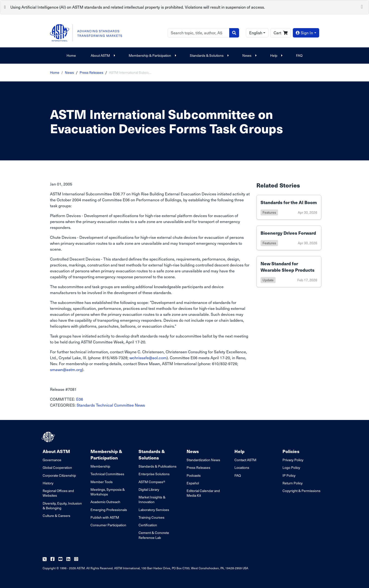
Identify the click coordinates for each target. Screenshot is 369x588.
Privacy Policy (293, 460)
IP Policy (289, 475)
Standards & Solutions (209, 55)
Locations (242, 467)
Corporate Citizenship (59, 475)
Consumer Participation (108, 525)
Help (276, 55)
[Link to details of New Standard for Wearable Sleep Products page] (289, 272)
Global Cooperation (57, 467)
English (256, 33)
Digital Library (149, 489)
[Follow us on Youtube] (60, 559)
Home (71, 55)
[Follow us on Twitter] (45, 559)
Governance (52, 460)
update (268, 280)
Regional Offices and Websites (58, 493)
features (269, 212)
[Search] (199, 33)
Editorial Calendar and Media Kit (203, 493)
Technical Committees (107, 474)
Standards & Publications (158, 466)
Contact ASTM (245, 460)
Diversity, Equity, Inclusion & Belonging (62, 506)
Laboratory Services (154, 510)
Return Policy (293, 483)
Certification (148, 525)
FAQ (299, 55)
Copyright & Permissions (301, 491)
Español (193, 483)
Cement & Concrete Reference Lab (154, 535)
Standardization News (203, 460)
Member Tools (102, 482)
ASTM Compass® (152, 482)
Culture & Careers (56, 516)
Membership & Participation (152, 55)
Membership (100, 466)
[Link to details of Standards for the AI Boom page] (289, 207)
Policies (291, 451)
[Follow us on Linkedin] (68, 559)
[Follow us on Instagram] (76, 559)
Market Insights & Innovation (152, 499)
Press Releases (91, 72)
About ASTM (102, 55)
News (249, 55)
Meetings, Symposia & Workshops (108, 492)
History (48, 483)
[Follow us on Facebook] (53, 559)
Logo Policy (291, 467)
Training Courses (151, 517)
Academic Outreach (105, 502)
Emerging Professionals (109, 510)
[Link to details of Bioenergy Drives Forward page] (289, 238)
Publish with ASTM (105, 517)
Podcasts (194, 475)
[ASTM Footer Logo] (49, 437)
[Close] (362, 6)
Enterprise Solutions (154, 474)
